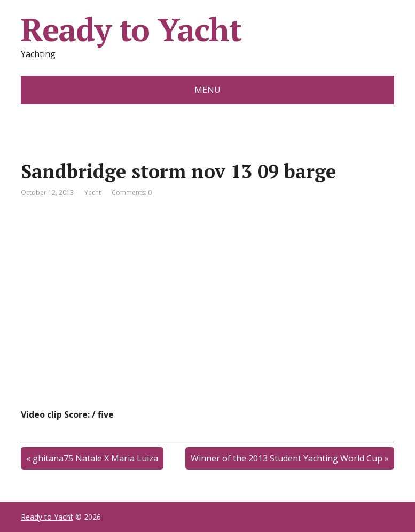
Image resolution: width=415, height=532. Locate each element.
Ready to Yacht (131, 29)
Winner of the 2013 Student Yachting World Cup (287, 458)
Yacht (93, 193)
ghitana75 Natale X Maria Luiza (95, 458)
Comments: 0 (132, 193)
